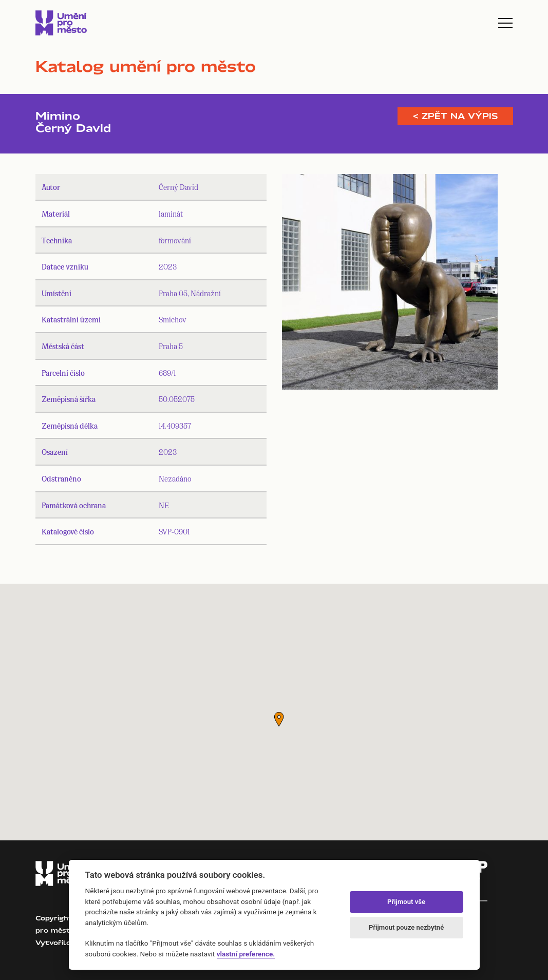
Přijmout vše (406, 902)
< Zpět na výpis (455, 116)
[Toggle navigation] (505, 23)
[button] (279, 719)
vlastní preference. (246, 954)
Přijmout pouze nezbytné (406, 927)
